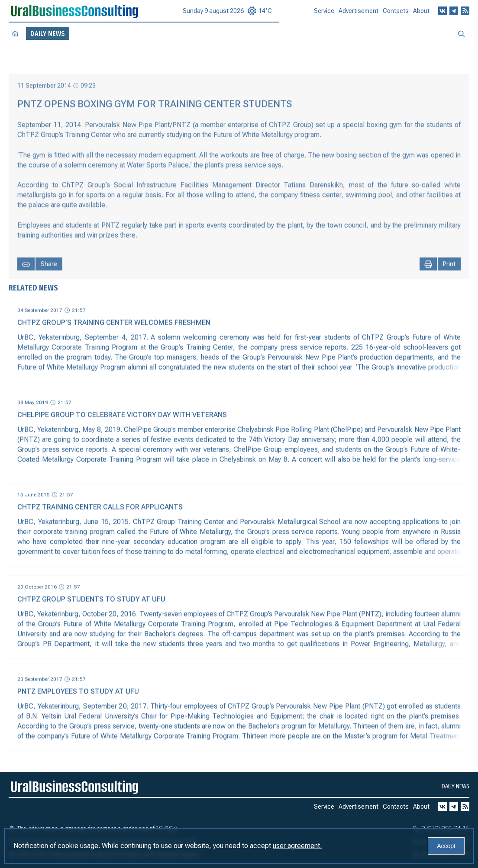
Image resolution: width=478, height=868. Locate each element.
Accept (446, 846)
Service (324, 14)
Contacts (396, 14)
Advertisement (358, 15)
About (421, 14)
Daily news (455, 786)
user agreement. (297, 846)
